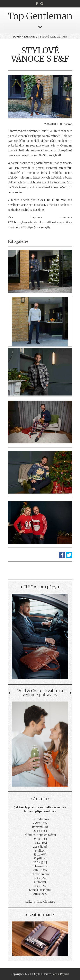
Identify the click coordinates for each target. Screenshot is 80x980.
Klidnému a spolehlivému (40, 835)
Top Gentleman (40, 16)
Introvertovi (40, 866)
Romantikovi (40, 827)
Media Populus (61, 974)
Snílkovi (40, 851)
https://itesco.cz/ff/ (38, 227)
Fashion (30, 37)
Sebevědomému (40, 874)
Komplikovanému (40, 890)
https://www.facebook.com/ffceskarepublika (42, 222)
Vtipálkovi (40, 859)
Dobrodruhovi (40, 819)
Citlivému (40, 882)
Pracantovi (40, 843)
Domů (17, 37)
